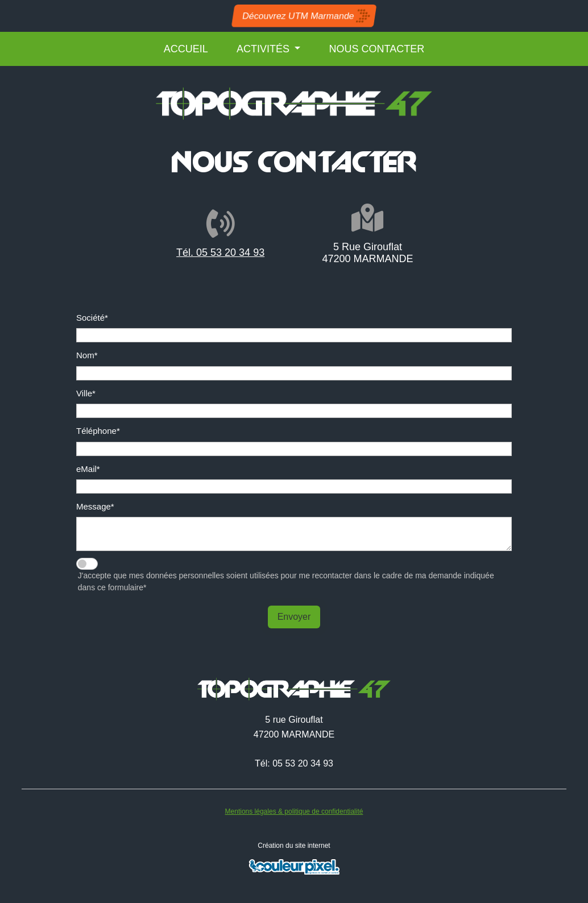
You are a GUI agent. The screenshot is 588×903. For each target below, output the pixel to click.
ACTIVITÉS (264, 49)
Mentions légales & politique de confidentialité (294, 811)
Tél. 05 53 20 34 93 (213, 252)
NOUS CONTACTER (376, 49)
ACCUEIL (186, 49)
